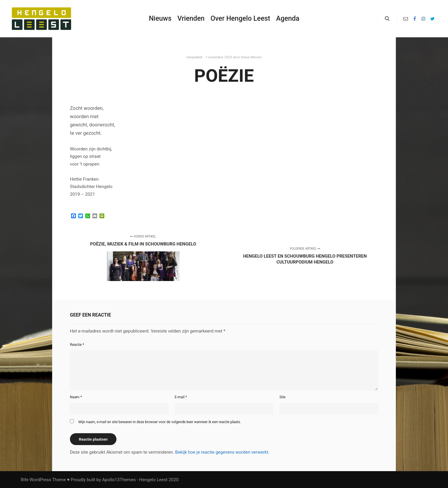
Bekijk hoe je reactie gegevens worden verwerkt (222, 452)
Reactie (77, 345)
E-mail (181, 397)
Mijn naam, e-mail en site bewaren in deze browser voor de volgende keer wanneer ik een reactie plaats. (160, 422)
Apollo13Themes (119, 480)
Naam (76, 397)
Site (282, 397)
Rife (25, 480)
